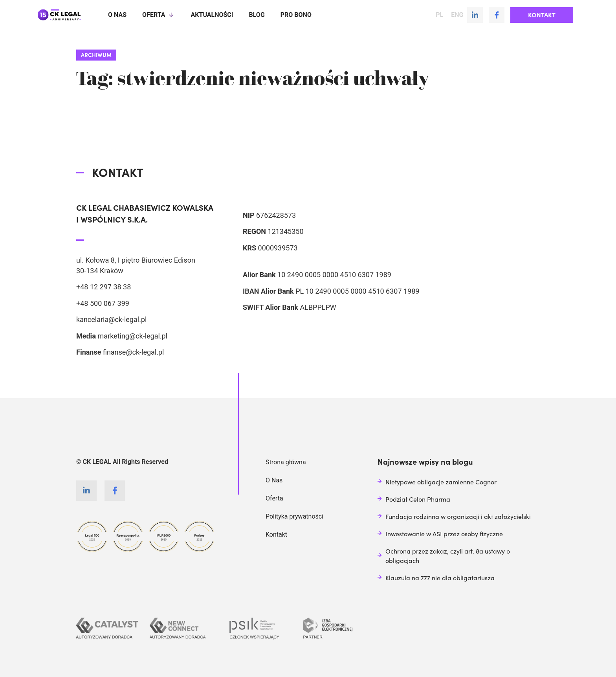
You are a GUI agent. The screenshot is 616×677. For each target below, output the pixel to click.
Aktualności (212, 15)
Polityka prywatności (294, 516)
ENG (457, 15)
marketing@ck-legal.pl (132, 336)
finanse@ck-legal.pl (134, 352)
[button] (542, 15)
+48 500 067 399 (103, 303)
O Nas (274, 480)
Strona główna (286, 462)
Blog (257, 15)
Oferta (159, 15)
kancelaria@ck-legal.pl (111, 319)
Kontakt (276, 534)
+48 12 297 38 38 (104, 287)
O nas (117, 15)
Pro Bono (296, 15)
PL (439, 15)
